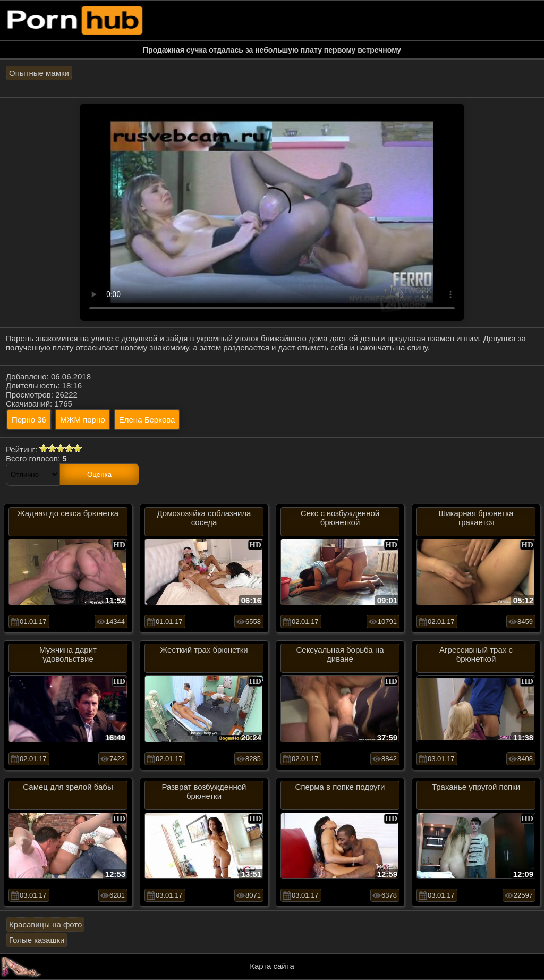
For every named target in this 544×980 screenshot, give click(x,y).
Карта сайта (272, 966)
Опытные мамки (39, 73)
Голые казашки (37, 940)
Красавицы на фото (45, 924)
